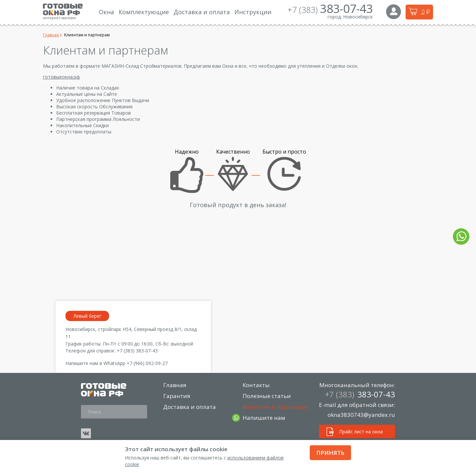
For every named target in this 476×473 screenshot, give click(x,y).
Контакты (257, 385)
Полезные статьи (267, 396)
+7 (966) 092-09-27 (147, 363)
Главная (175, 385)
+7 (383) (330, 10)
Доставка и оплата (190, 407)
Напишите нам (264, 418)
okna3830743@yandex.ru (361, 415)
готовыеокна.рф (61, 77)
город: (335, 17)
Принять (330, 453)
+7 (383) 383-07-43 (137, 351)
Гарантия (177, 396)
